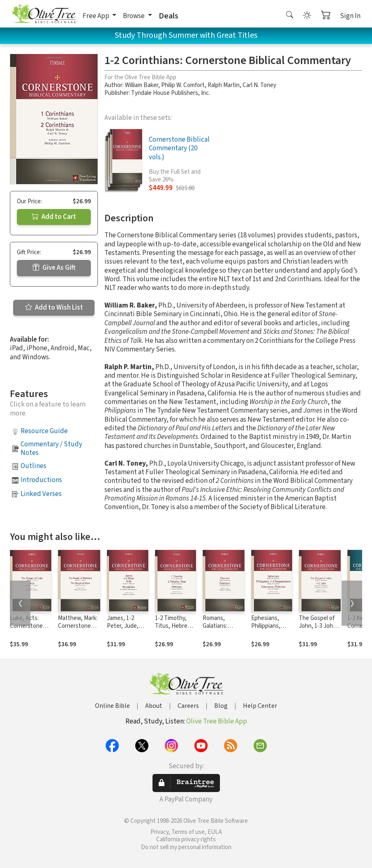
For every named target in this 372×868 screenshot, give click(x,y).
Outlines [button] (34, 466)
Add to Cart (54, 217)
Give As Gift (54, 268)
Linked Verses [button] (41, 494)
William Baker (142, 85)
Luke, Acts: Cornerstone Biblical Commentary (26, 630)
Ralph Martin (224, 85)
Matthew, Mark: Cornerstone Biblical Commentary (78, 630)
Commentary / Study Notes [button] (51, 449)
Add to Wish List (54, 308)
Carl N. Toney (259, 85)
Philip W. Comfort (183, 85)
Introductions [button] (41, 480)
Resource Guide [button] (44, 431)
